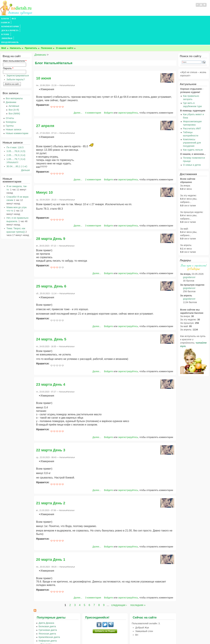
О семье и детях (192, 141)
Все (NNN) (14, 90)
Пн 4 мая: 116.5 (15, 124)
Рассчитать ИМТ (192, 105)
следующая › (119, 581)
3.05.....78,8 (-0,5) (16, 128)
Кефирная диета (48, 617)
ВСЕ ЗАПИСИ (19, 19)
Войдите (109, 89)
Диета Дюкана (46, 599)
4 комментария (93, 89)
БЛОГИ (5, 19)
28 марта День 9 (51, 215)
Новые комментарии (17, 110)
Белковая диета (47, 603)
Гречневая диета (48, 606)
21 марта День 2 (51, 479)
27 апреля (45, 102)
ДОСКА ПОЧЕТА (57, 19)
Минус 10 (44, 169)
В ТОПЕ (73, 19)
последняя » (138, 581)
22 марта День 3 (51, 426)
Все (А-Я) (14, 86)
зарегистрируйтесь (128, 89)
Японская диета (47, 610)
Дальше (26, 146)
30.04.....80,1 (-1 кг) (17, 143)
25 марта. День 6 (51, 263)
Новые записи (13, 106)
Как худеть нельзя (193, 126)
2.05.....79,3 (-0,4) (16, 131)
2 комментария (93, 156)
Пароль (8, 45)
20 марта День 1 (51, 536)
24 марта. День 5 (51, 316)
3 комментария (93, 202)
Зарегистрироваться (18, 52)
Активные (14, 82)
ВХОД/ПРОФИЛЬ (102, 19)
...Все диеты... (46, 620)
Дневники (40, 31)
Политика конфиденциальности (112, 635)
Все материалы (14, 75)
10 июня (44, 55)
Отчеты (10, 94)
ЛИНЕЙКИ (85, 19)
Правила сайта (89, 635)
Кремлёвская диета (49, 613)
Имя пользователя (15, 37)
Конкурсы (11, 98)
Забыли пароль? (16, 56)
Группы (10, 102)
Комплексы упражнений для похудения (192, 119)
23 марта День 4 (51, 361)
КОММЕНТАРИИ (37, 19)
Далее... (78, 89)
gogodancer (189, 254)
